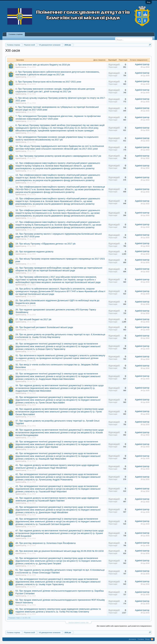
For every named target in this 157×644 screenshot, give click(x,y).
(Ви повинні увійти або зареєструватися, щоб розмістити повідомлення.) (124, 626)
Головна (141, 639)
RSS (152, 639)
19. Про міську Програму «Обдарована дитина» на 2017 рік (46, 244)
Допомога (132, 639)
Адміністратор (21, 67)
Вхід (149, 2)
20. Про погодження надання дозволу (34, 252)
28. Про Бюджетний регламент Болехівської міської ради (44, 327)
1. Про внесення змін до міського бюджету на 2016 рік (43, 65)
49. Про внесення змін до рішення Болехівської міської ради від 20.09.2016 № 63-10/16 (60, 551)
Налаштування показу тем (78, 622)
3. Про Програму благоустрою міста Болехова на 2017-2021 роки (48, 82)
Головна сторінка (16, 34)
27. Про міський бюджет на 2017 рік (33, 319)
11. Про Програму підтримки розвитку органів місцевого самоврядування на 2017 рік (58, 156)
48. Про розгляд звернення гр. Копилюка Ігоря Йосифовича (46, 543)
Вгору (148, 639)
